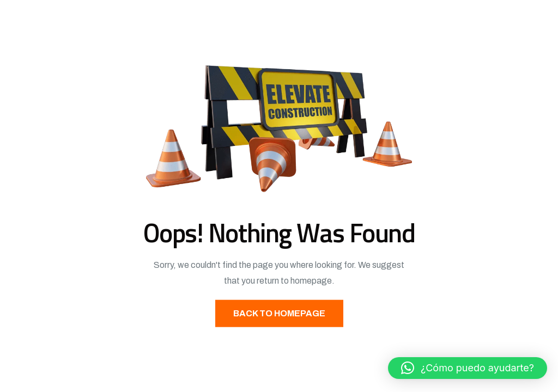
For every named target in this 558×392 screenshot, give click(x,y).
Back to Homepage (279, 313)
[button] (468, 368)
